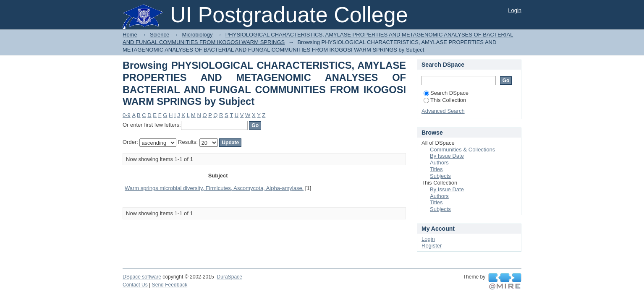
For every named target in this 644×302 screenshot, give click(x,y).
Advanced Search (443, 111)
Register (432, 246)
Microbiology (197, 35)
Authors (439, 163)
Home (130, 35)
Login (515, 10)
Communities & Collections (462, 150)
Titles (436, 169)
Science (160, 35)
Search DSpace (446, 93)
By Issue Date (447, 156)
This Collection (445, 100)
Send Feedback (170, 285)
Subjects (440, 176)
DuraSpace (229, 277)
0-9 (127, 115)
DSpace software (142, 277)
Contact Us (135, 285)
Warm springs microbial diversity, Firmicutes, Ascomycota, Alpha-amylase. (214, 188)
